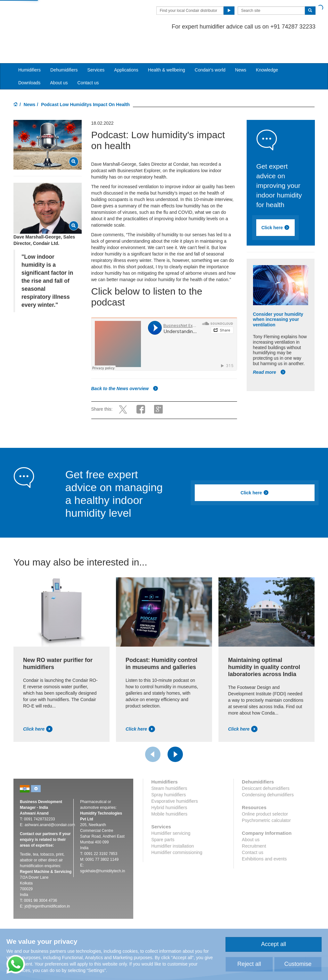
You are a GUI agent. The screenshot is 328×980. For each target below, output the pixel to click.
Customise (298, 964)
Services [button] (96, 45)
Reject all (249, 964)
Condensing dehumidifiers (268, 770)
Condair (50, 14)
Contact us (88, 58)
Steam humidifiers (169, 764)
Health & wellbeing (167, 45)
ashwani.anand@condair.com (50, 800)
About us (59, 58)
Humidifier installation (172, 821)
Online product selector (265, 789)
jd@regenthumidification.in (47, 882)
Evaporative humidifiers (175, 776)
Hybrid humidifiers (169, 783)
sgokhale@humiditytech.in (102, 846)
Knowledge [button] (267, 45)
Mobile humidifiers (169, 789)
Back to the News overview (125, 364)
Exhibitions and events (264, 834)
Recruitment (254, 821)
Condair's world (210, 45)
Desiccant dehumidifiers (266, 764)
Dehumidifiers (64, 45)
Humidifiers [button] (29, 45)
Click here (275, 203)
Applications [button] (126, 45)
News (241, 45)
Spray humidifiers (168, 770)
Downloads (29, 58)
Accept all (274, 944)
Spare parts (163, 815)
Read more (269, 348)
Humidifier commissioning (177, 828)
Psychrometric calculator (266, 796)
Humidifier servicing (171, 808)
